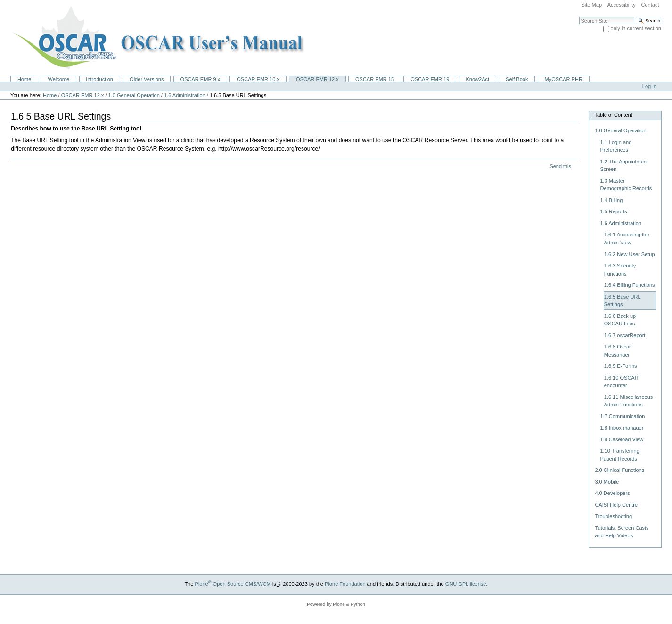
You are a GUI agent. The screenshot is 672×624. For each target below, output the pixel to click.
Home (24, 79)
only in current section (636, 28)
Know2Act (477, 79)
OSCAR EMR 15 (375, 79)
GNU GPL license (466, 584)
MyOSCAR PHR (564, 79)
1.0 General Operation (134, 95)
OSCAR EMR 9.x (201, 79)
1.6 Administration (185, 95)
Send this (560, 166)
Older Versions (147, 79)
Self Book (517, 79)
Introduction (99, 79)
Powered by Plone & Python (336, 604)
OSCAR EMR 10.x (258, 79)
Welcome (58, 79)
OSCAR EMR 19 (430, 79)
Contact (650, 5)
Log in (649, 86)
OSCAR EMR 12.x (317, 79)
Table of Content (613, 115)
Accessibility (622, 5)
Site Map (591, 5)
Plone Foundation (345, 584)
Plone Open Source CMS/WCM (233, 584)
